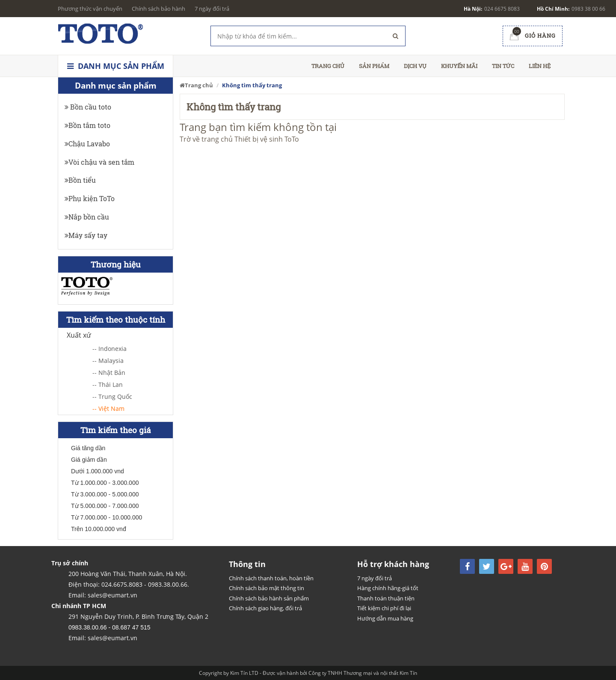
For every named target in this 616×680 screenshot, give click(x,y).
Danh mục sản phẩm (116, 66)
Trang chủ (328, 66)
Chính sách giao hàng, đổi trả (265, 608)
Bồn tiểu (80, 180)
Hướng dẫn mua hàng (385, 618)
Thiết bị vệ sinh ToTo (267, 139)
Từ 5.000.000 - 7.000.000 (105, 506)
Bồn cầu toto (88, 107)
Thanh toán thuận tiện (386, 598)
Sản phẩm (374, 66)
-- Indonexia (110, 349)
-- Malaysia (108, 361)
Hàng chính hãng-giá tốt (388, 588)
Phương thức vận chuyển (90, 9)
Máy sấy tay (86, 235)
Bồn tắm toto (87, 125)
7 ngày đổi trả (212, 9)
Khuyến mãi (459, 66)
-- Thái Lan (108, 385)
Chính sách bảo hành (158, 9)
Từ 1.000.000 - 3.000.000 (105, 483)
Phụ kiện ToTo (90, 198)
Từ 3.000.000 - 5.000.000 (105, 494)
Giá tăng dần (88, 448)
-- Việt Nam (108, 408)
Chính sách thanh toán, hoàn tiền (271, 578)
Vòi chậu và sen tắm (99, 162)
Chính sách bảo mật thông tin (267, 588)
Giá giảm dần (89, 460)
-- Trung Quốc (112, 396)
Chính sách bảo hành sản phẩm (269, 598)
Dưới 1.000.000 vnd (98, 471)
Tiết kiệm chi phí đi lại (384, 608)
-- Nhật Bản (109, 373)
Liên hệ (540, 66)
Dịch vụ (415, 66)
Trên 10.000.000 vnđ (99, 529)
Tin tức (503, 66)
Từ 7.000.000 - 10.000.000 (107, 517)
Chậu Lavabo (87, 144)
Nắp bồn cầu (87, 217)
